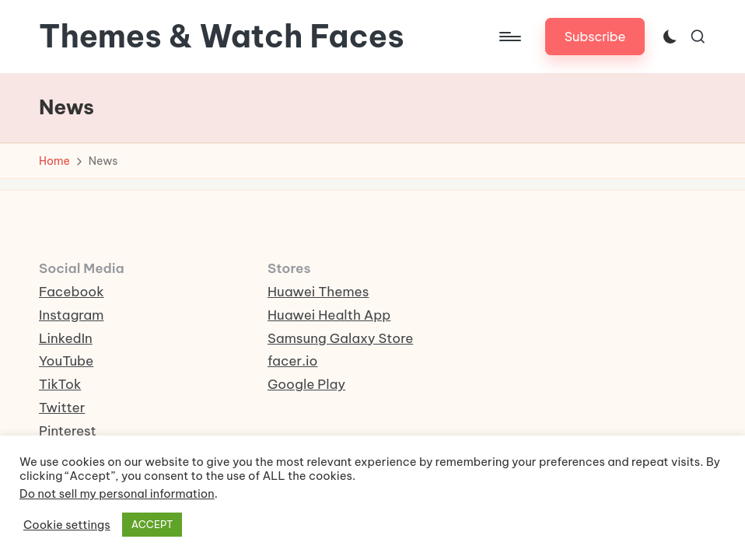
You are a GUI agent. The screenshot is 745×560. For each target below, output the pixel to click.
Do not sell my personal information (117, 493)
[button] (595, 36)
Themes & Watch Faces (222, 37)
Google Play (306, 384)
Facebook (72, 292)
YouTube (66, 361)
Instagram (71, 315)
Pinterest (68, 431)
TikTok (60, 384)
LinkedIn (66, 338)
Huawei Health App (329, 315)
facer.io (293, 361)
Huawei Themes (318, 292)
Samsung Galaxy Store (340, 338)
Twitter (62, 408)
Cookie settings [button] (67, 525)
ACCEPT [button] (152, 524)
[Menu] (509, 37)
